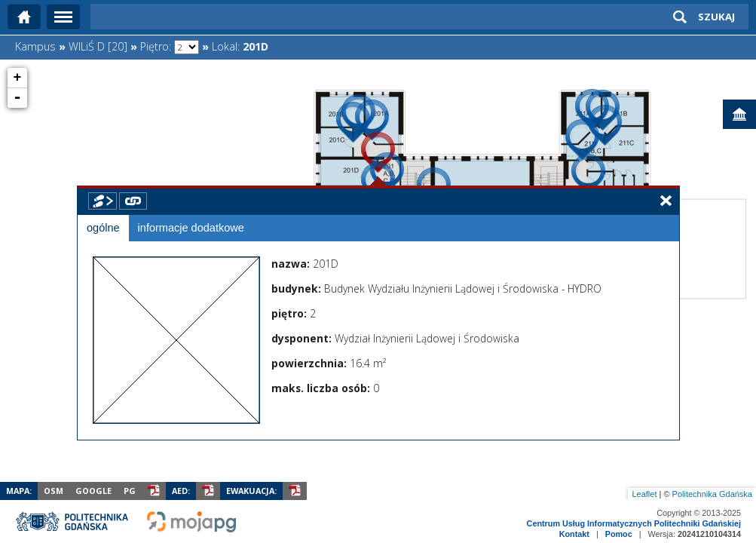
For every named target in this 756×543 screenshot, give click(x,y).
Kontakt (574, 534)
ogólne (103, 228)
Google (93, 491)
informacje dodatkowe (191, 228)
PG (130, 491)
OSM (54, 491)
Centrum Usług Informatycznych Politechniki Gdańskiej (634, 523)
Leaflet (644, 494)
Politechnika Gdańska (712, 494)
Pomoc (619, 534)
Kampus (35, 46)
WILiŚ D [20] (98, 46)
